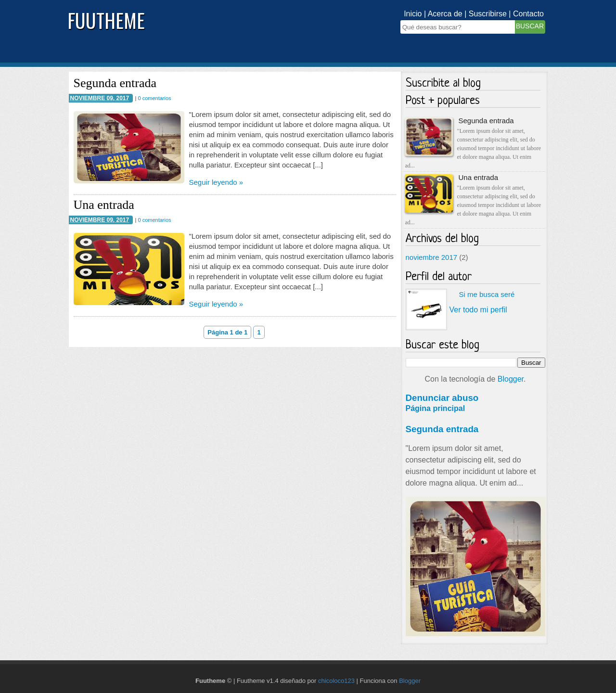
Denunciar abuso (442, 398)
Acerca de (445, 14)
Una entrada (104, 205)
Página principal (436, 408)
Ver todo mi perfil (478, 310)
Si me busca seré (487, 294)
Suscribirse (488, 14)
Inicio (413, 14)
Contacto (528, 14)
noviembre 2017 (432, 257)
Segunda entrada (115, 83)
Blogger (511, 379)
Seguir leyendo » (216, 182)
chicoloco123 (336, 681)
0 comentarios (154, 98)
